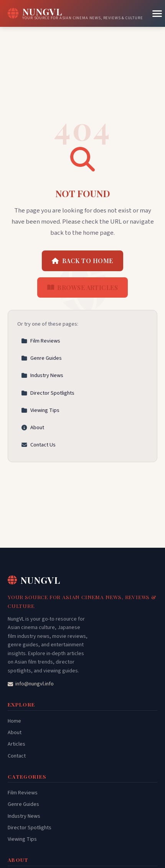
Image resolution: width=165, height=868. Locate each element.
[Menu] (157, 14)
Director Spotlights (48, 393)
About (33, 427)
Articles (16, 744)
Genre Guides (41, 358)
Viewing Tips (40, 410)
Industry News (42, 375)
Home (14, 721)
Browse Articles (83, 287)
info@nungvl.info (31, 684)
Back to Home (82, 261)
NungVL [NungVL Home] (34, 580)
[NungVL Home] (75, 13)
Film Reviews (41, 341)
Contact (17, 756)
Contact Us (38, 445)
